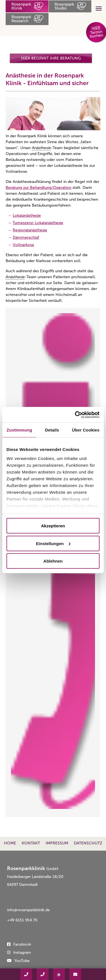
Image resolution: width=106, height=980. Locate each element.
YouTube (22, 961)
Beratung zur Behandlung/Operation (38, 188)
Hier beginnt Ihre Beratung (51, 58)
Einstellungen (53, 543)
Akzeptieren (53, 526)
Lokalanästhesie (27, 215)
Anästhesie (41, 148)
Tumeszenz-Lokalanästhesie (38, 223)
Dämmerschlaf (26, 237)
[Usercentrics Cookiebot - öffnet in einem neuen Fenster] (76, 415)
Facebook (22, 944)
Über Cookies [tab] (86, 430)
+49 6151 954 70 (22, 920)
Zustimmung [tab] (19, 430)
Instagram (22, 953)
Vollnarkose (23, 245)
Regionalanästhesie (30, 230)
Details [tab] (52, 430)
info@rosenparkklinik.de (28, 910)
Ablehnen (53, 561)
